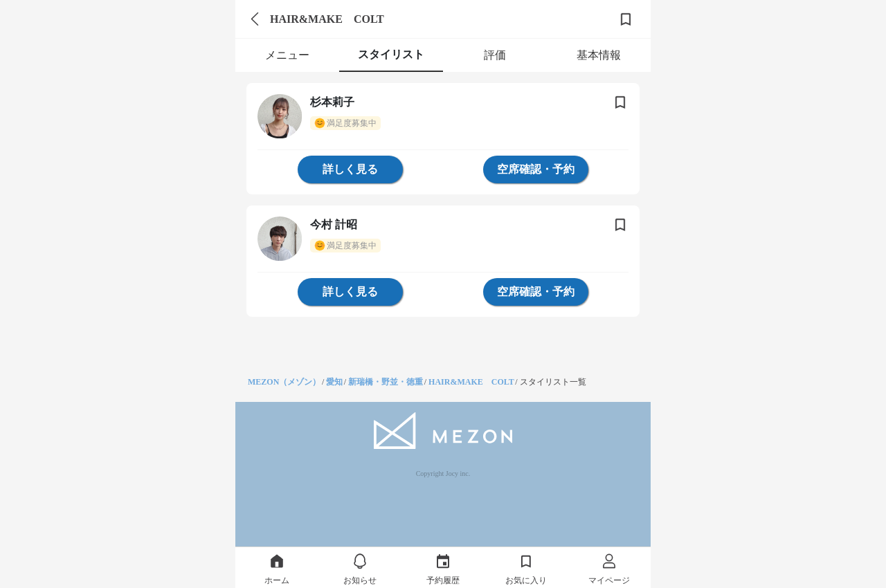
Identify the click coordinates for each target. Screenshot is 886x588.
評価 (495, 55)
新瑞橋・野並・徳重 (386, 382)
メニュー (287, 55)
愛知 (334, 382)
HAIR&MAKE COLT (471, 382)
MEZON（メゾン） (284, 382)
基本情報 (599, 55)
